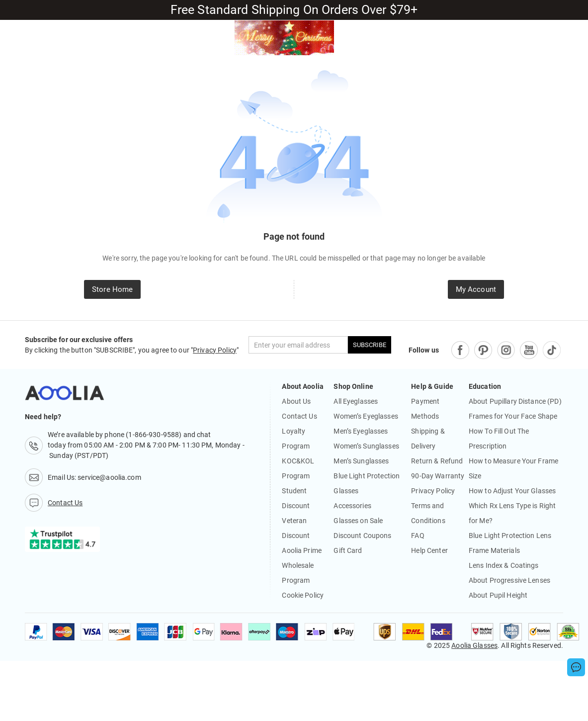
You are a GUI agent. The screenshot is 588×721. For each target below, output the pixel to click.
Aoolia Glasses (474, 645)
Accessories (352, 506)
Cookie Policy (303, 595)
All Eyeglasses (356, 401)
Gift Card (348, 550)
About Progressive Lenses (509, 580)
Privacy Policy (215, 350)
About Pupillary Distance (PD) (515, 401)
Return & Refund (437, 461)
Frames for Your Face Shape (513, 416)
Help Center (429, 550)
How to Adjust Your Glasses (512, 491)
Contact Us (299, 416)
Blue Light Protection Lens (510, 536)
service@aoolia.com (109, 477)
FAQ (418, 536)
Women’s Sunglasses (366, 446)
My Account (476, 289)
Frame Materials (494, 550)
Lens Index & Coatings (504, 565)
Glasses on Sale (358, 521)
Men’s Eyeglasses (361, 431)
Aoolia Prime (302, 550)
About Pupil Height (498, 595)
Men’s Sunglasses (361, 461)
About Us (296, 401)
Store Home (112, 289)
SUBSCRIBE (370, 345)
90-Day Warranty (438, 476)
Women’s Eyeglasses (366, 416)
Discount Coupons (362, 536)
